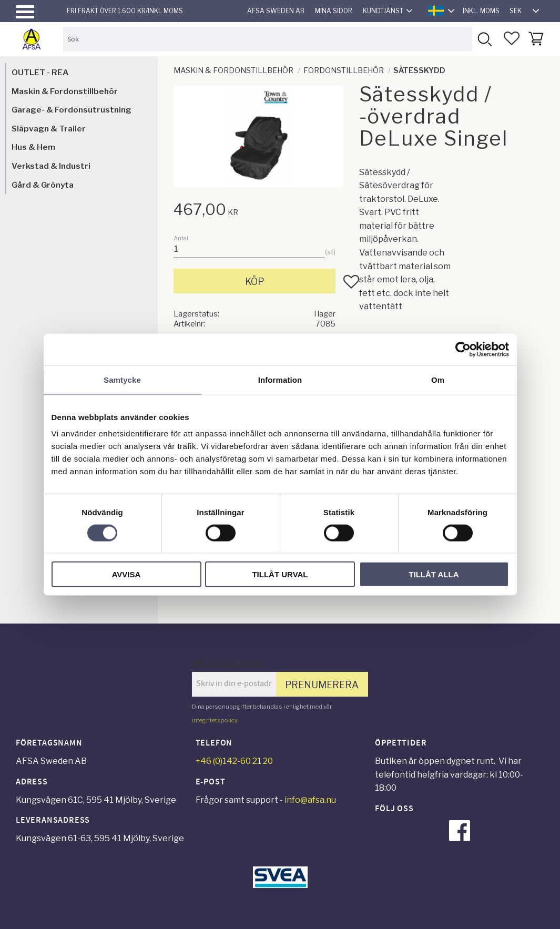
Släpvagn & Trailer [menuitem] (49, 129)
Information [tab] (280, 379)
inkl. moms (481, 11)
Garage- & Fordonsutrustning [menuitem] (72, 110)
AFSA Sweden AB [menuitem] (276, 11)
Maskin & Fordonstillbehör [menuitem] (65, 91)
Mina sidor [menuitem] (334, 11)
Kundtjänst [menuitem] (383, 11)
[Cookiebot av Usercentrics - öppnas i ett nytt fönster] (463, 349)
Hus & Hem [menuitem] (33, 147)
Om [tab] (438, 379)
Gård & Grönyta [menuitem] (43, 185)
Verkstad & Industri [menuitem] (51, 166)
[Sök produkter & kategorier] (268, 39)
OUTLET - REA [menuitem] (40, 72)
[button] (25, 12)
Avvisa (126, 574)
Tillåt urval (280, 574)
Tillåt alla (434, 574)
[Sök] (484, 39)
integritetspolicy (215, 720)
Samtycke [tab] (122, 379)
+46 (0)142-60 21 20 (234, 761)
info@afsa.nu (310, 800)
